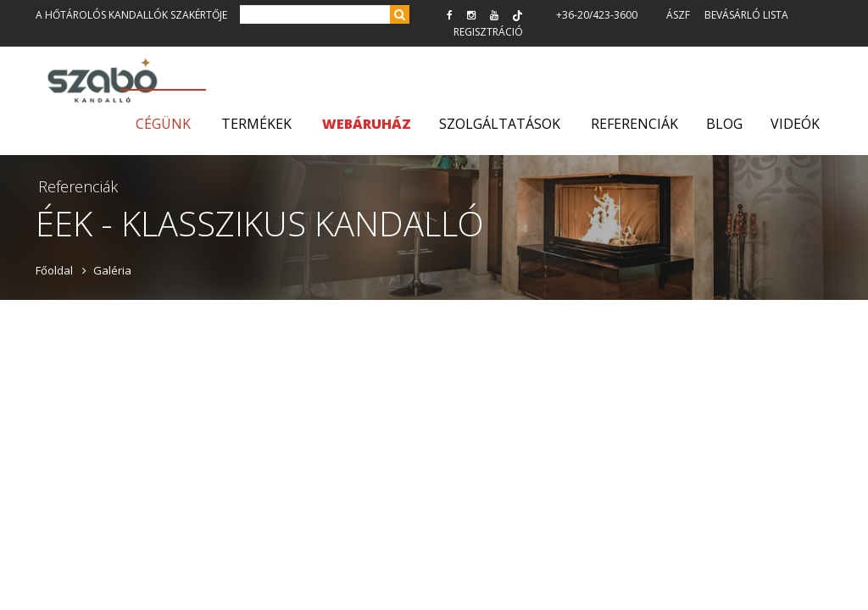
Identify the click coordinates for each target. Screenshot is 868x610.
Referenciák (634, 124)
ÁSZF (678, 15)
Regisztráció (488, 32)
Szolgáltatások (500, 124)
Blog (724, 124)
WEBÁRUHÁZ (367, 124)
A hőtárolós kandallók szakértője (131, 15)
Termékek (256, 124)
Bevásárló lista (746, 15)
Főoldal (54, 270)
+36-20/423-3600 (597, 15)
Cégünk (163, 124)
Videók (795, 124)
